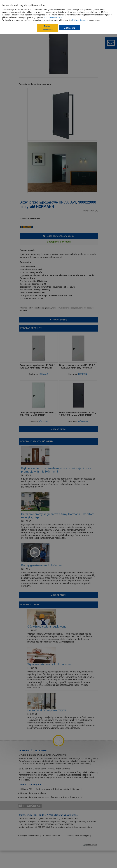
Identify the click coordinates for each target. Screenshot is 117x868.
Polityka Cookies (79, 20)
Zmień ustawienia (47, 28)
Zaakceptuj (70, 28)
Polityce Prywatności (53, 17)
